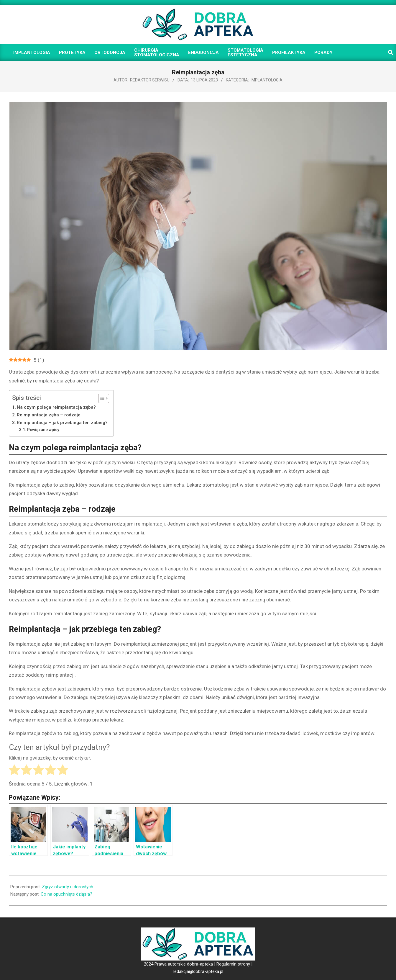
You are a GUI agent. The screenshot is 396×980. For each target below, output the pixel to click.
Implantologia (267, 80)
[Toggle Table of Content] (101, 398)
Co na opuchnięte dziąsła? (66, 894)
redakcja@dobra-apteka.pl (198, 971)
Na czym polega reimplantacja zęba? (56, 407)
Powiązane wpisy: (44, 430)
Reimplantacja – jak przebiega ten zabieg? (62, 423)
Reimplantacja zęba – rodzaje (49, 415)
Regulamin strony (233, 964)
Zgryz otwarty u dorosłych (68, 887)
